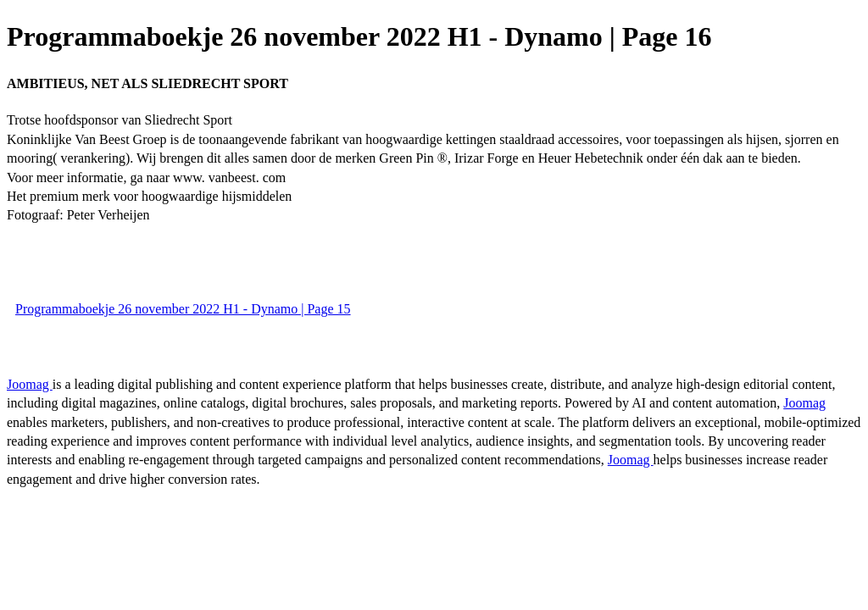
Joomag (30, 384)
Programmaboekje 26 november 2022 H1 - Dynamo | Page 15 (183, 309)
